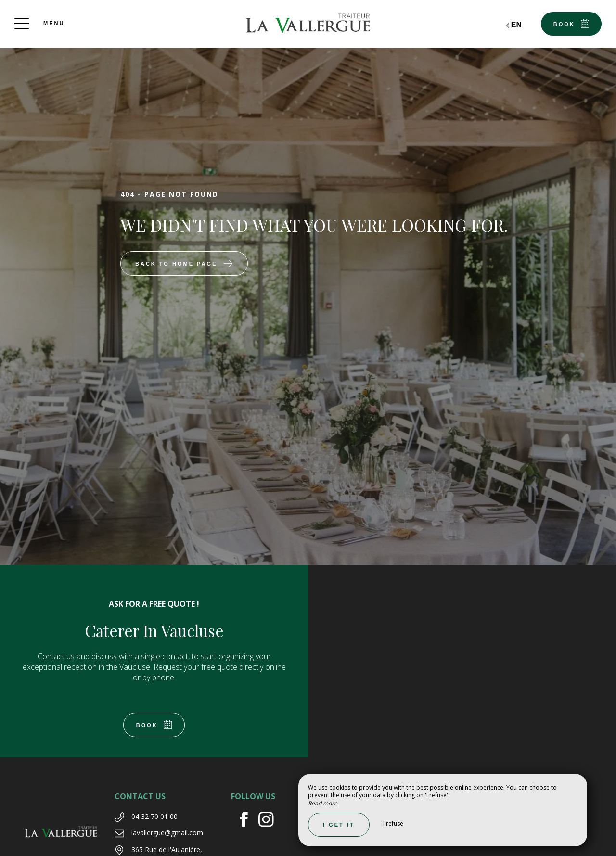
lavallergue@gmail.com (167, 833)
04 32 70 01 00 (154, 816)
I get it (339, 825)
